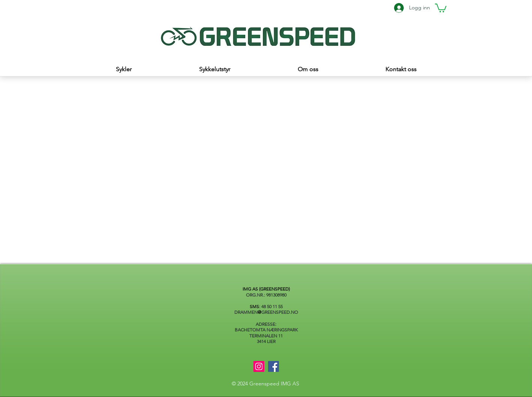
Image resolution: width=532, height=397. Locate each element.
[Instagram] (259, 366)
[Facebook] (273, 366)
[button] (441, 7)
